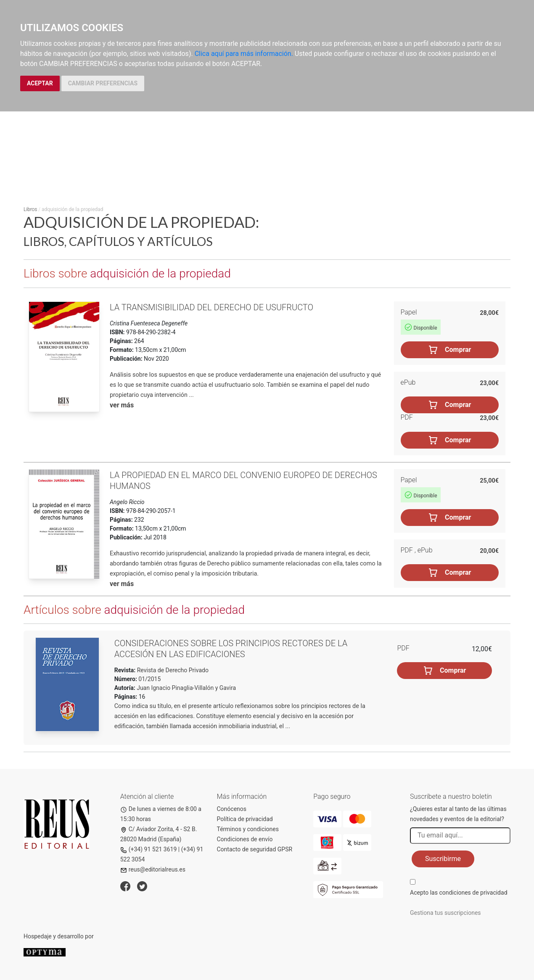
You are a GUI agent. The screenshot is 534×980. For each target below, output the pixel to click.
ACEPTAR (40, 83)
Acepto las (459, 893)
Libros (30, 209)
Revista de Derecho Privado (172, 670)
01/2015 (149, 679)
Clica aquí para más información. (244, 54)
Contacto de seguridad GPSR (255, 849)
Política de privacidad (245, 819)
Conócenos (232, 809)
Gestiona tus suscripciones (445, 913)
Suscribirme (443, 859)
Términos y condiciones (248, 829)
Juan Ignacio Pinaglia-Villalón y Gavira (186, 688)
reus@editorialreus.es (153, 869)
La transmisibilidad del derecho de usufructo (211, 307)
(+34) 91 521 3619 (149, 849)
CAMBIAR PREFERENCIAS (103, 83)
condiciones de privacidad (473, 893)
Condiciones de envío (245, 839)
